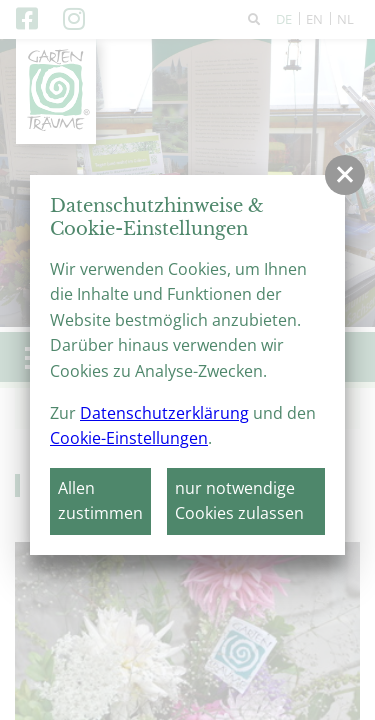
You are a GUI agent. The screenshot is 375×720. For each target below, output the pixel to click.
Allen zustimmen (100, 501)
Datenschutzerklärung (164, 413)
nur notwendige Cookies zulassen (239, 501)
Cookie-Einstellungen (129, 438)
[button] (345, 175)
